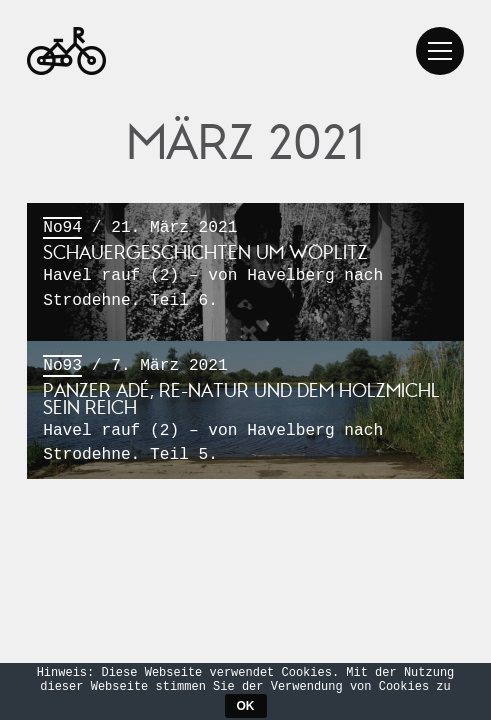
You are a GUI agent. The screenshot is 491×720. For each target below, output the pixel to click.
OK (246, 706)
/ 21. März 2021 (245, 265)
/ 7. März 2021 (245, 411)
